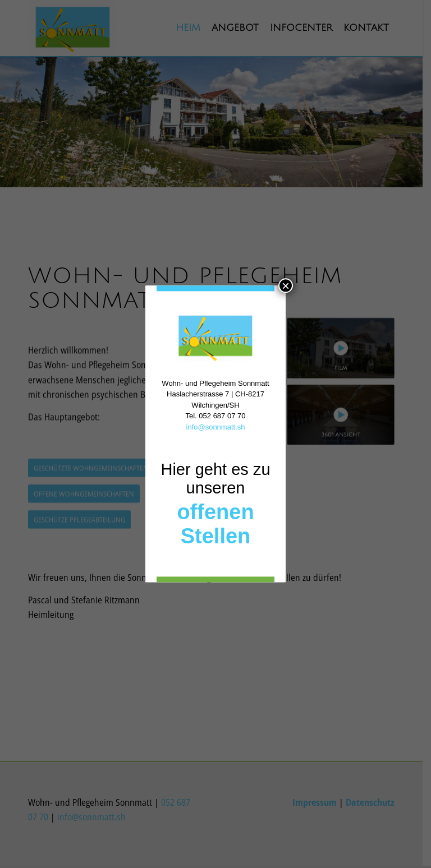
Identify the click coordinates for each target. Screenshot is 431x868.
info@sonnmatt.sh (216, 427)
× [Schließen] (286, 285)
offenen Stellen (215, 525)
